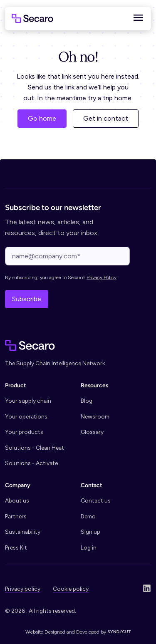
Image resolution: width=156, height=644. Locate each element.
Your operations (26, 416)
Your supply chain (28, 401)
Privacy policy (23, 589)
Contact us (96, 500)
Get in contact (106, 118)
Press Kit (16, 547)
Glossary (92, 432)
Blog (87, 401)
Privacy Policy (102, 277)
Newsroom (95, 416)
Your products (24, 432)
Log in (89, 547)
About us (17, 500)
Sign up (90, 532)
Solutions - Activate (31, 463)
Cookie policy (71, 589)
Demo (88, 516)
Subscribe (27, 299)
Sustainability (23, 532)
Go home (42, 118)
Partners (16, 516)
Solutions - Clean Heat (35, 448)
